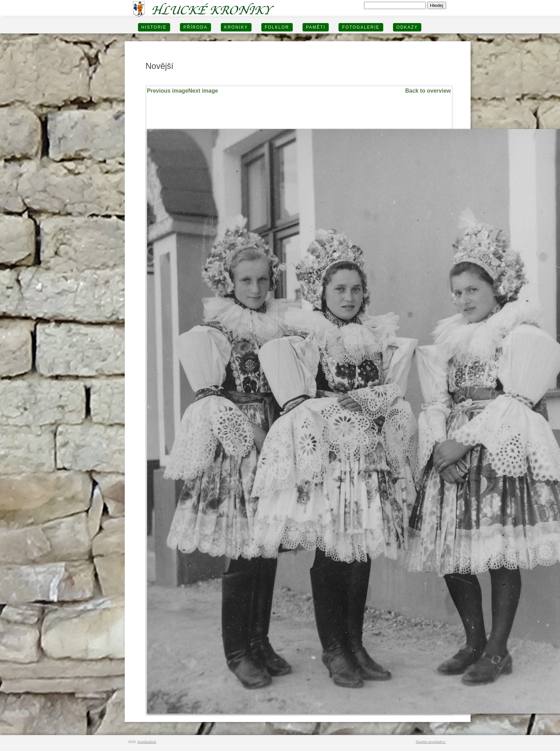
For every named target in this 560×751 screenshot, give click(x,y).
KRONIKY (236, 27)
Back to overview (428, 91)
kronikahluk (147, 742)
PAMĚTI (316, 27)
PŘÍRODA (195, 27)
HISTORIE (154, 27)
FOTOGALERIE (361, 27)
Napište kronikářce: (431, 742)
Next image (203, 91)
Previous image (168, 91)
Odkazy (407, 27)
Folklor (277, 27)
